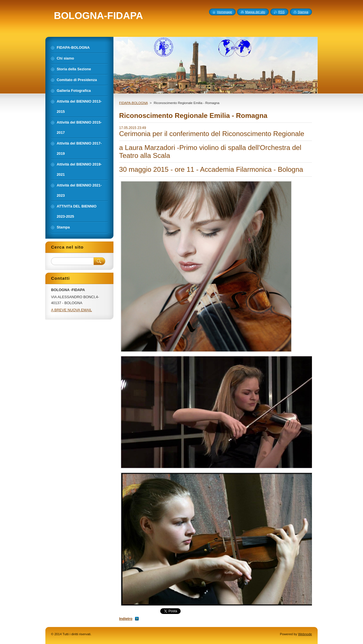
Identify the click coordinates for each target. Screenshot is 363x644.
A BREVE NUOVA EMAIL (71, 310)
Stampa (303, 12)
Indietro (126, 619)
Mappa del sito (255, 12)
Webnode (305, 634)
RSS (281, 12)
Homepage (224, 12)
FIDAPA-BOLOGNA (133, 103)
